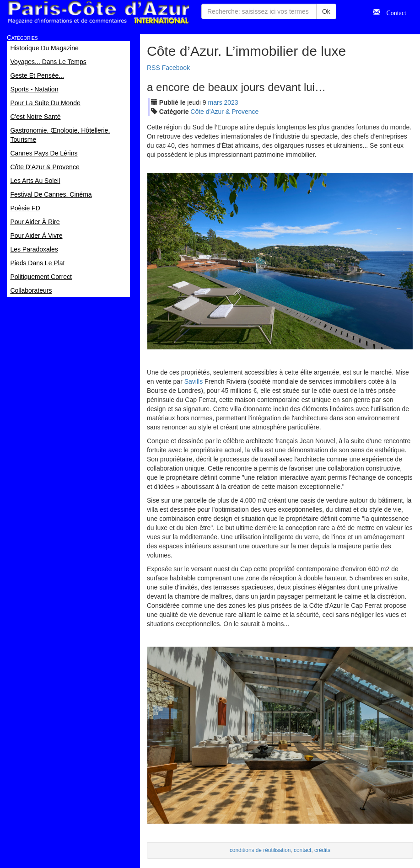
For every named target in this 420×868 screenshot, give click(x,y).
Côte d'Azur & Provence (224, 112)
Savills (194, 381)
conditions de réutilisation (260, 850)
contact (302, 850)
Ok (326, 11)
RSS (153, 68)
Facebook (176, 68)
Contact (393, 12)
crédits (322, 850)
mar (215, 102)
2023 (231, 102)
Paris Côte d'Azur (98, 13)
